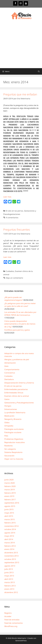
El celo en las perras (14, 211)
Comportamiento (12, 369)
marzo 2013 (10, 582)
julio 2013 (9, 569)
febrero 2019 (10, 493)
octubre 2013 (10, 559)
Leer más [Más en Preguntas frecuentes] (7, 257)
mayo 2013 (9, 576)
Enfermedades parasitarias (16, 389)
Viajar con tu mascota (14, 459)
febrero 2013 (10, 586)
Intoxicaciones (11, 409)
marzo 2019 (10, 490)
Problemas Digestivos (14, 439)
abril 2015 (9, 516)
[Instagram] (21, 3)
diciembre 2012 (11, 592)
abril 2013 (9, 579)
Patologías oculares (13, 432)
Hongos (8, 406)
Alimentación (10, 363)
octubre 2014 (10, 529)
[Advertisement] (21, 46)
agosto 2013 (10, 566)
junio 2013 (9, 572)
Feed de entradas (12, 620)
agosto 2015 (10, 506)
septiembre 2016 (12, 503)
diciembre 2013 (11, 553)
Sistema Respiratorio (13, 452)
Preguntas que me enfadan (20, 94)
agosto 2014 (10, 533)
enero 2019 (9, 496)
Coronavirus (10, 373)
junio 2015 (9, 509)
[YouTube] (26, 3)
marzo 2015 (10, 519)
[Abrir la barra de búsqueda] (39, 71)
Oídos (7, 422)
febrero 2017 (10, 500)
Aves (6, 366)
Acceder (8, 616)
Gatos (7, 399)
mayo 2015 (9, 513)
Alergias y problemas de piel (17, 359)
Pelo (6, 436)
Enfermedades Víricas (14, 393)
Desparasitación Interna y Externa (19, 383)
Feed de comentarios (14, 623)
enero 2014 (9, 549)
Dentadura (9, 379)
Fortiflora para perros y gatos (17, 330)
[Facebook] (15, 3)
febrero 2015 (10, 523)
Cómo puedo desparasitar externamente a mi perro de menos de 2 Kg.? (20, 324)
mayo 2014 (9, 536)
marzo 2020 (10, 483)
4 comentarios (12, 218)
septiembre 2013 (12, 562)
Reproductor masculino (15, 442)
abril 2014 (9, 539)
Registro (8, 613)
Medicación (9, 416)
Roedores (9, 446)
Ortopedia (9, 426)
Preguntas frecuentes (17, 230)
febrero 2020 (10, 486)
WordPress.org (11, 626)
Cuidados (10, 271)
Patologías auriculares (14, 429)
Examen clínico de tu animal (17, 396)
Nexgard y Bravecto (13, 419)
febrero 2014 (10, 546)
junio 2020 (9, 480)
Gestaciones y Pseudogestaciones (19, 403)
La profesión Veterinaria (15, 412)
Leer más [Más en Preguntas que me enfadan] (7, 197)
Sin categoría (10, 449)
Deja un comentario (14, 278)
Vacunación (9, 456)
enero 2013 (9, 589)
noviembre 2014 (11, 526)
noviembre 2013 (11, 556)
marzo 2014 (10, 543)
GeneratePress (21, 641)
